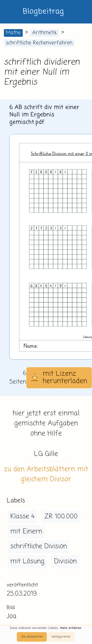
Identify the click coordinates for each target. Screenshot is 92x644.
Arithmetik (45, 33)
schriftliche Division (39, 546)
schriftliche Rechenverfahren (39, 43)
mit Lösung (27, 561)
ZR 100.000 (61, 517)
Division (65, 561)
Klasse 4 (22, 517)
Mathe (13, 33)
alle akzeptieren (32, 637)
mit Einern (26, 532)
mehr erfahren (71, 628)
